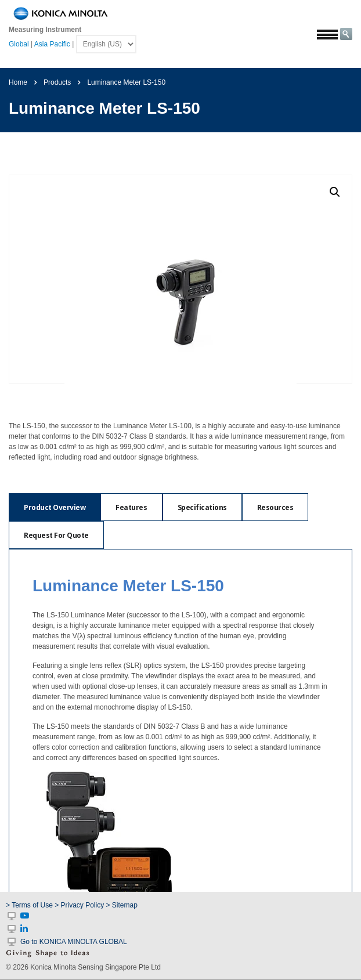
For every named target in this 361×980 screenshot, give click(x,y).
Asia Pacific (52, 44)
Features (131, 507)
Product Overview (55, 507)
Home (18, 82)
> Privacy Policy (79, 905)
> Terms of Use (30, 905)
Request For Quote (56, 535)
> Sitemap (122, 905)
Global (19, 44)
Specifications (202, 507)
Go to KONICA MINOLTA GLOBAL (74, 942)
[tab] (55, 507)
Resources (275, 507)
